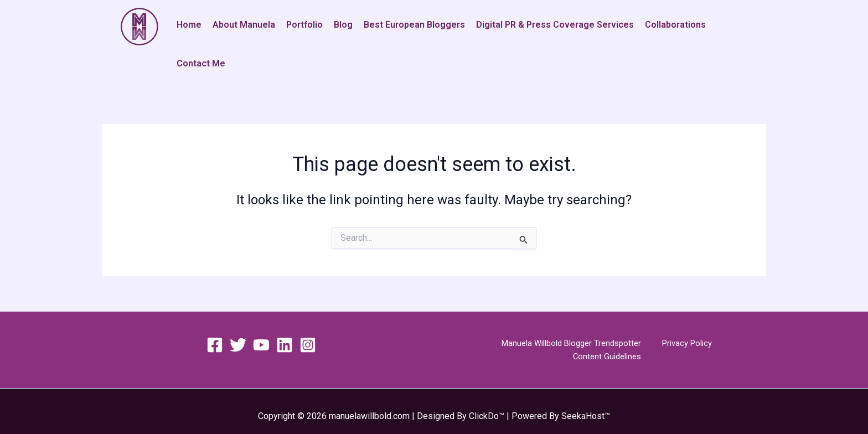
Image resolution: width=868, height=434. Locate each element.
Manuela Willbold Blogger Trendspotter (534, 343)
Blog (343, 25)
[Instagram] (308, 345)
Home (189, 25)
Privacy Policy (646, 343)
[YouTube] (261, 345)
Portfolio (304, 25)
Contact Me (201, 63)
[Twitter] (238, 345)
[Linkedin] (285, 345)
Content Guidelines (719, 343)
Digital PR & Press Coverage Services (555, 25)
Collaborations (675, 25)
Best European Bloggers (414, 25)
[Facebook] (215, 345)
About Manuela (244, 25)
